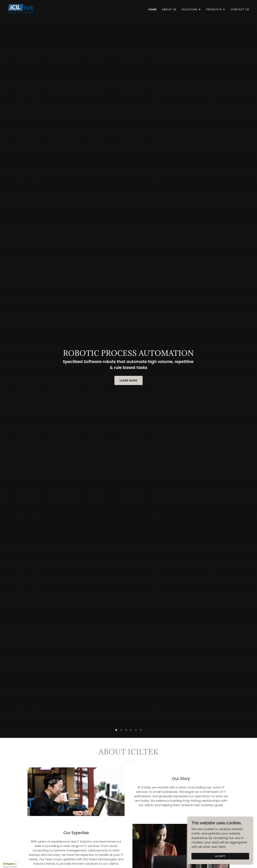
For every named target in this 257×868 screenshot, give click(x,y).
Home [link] (153, 9)
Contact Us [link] (240, 9)
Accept (220, 856)
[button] (116, 730)
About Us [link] (169, 9)
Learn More (128, 380)
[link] (21, 9)
